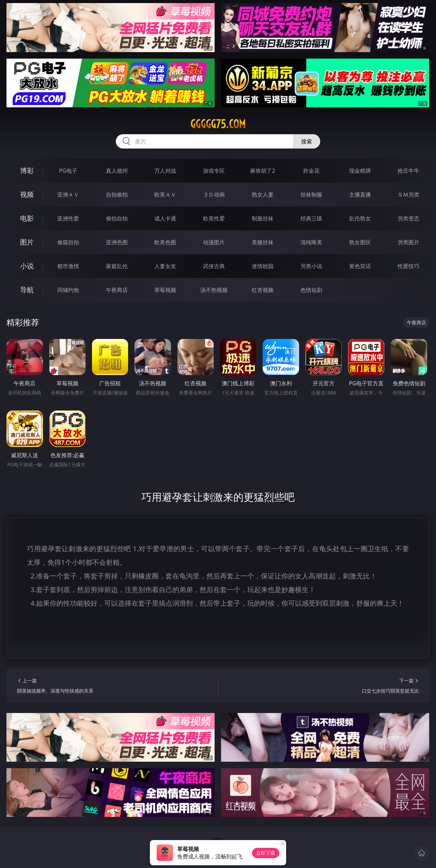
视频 (27, 194)
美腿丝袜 (263, 242)
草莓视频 (165, 290)
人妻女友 (165, 266)
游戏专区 (214, 171)
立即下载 (266, 853)
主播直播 (360, 195)
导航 (27, 290)
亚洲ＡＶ (68, 195)
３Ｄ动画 (214, 195)
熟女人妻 (263, 195)
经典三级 (311, 218)
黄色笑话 (360, 266)
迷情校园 (263, 266)
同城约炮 (68, 290)
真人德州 (117, 171)
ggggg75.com (218, 124)
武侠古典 (214, 266)
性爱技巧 (408, 266)
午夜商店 (117, 290)
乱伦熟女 (360, 218)
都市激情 (68, 266)
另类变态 (408, 218)
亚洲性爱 (68, 218)
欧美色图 (165, 242)
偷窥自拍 (68, 242)
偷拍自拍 (117, 218)
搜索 (307, 141)
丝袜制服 (311, 195)
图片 (27, 242)
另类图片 (408, 242)
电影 (27, 218)
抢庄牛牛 (408, 171)
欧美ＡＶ (165, 195)
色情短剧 (311, 290)
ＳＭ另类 (408, 195)
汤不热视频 (214, 290)
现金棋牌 (360, 171)
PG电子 (68, 171)
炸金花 (311, 171)
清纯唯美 (311, 242)
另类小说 (311, 266)
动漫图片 (214, 242)
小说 (27, 266)
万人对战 (165, 171)
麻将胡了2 (262, 171)
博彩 (27, 170)
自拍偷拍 (117, 195)
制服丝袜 (263, 218)
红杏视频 (263, 290)
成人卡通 (165, 218)
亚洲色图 (117, 242)
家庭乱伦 (117, 266)
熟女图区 (360, 242)
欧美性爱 (214, 218)
